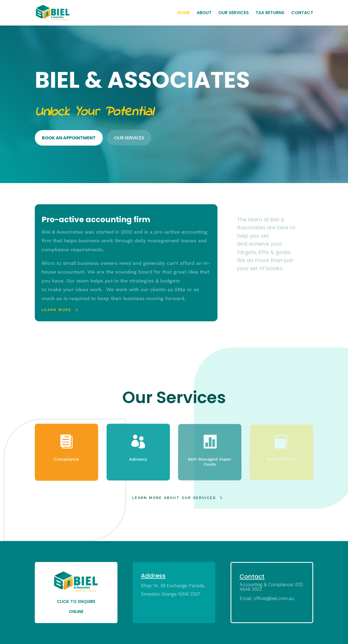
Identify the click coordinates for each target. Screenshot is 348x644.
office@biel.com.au (274, 598)
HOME (184, 13)
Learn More (56, 310)
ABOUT (204, 13)
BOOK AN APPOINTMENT (69, 138)
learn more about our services (174, 498)
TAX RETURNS (270, 13)
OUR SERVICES (234, 13)
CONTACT (302, 13)
